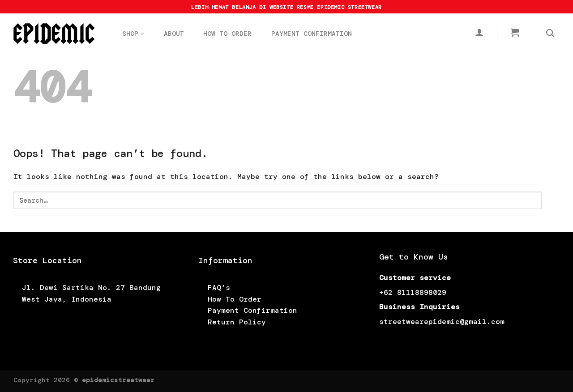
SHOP (133, 34)
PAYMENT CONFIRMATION (312, 34)
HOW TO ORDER (227, 34)
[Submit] (551, 200)
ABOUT (174, 34)
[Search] (550, 33)
